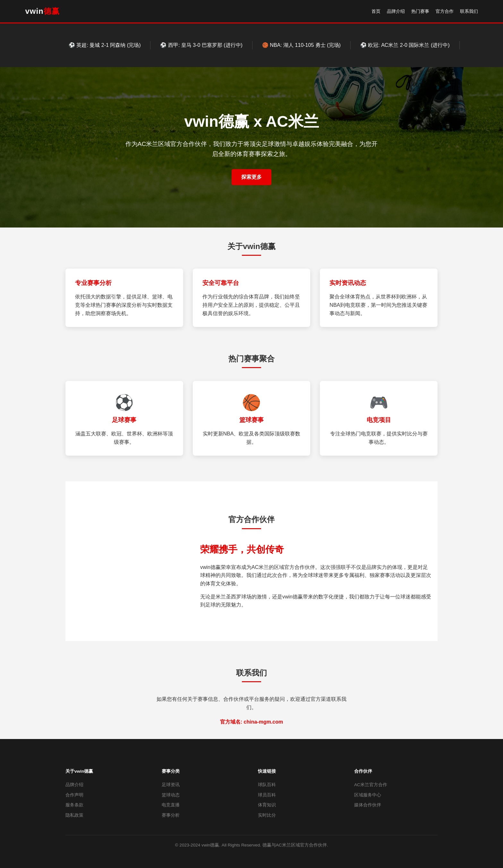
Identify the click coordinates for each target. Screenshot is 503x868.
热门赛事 (420, 11)
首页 (376, 11)
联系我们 (469, 11)
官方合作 (445, 11)
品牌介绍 (396, 11)
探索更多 (251, 177)
